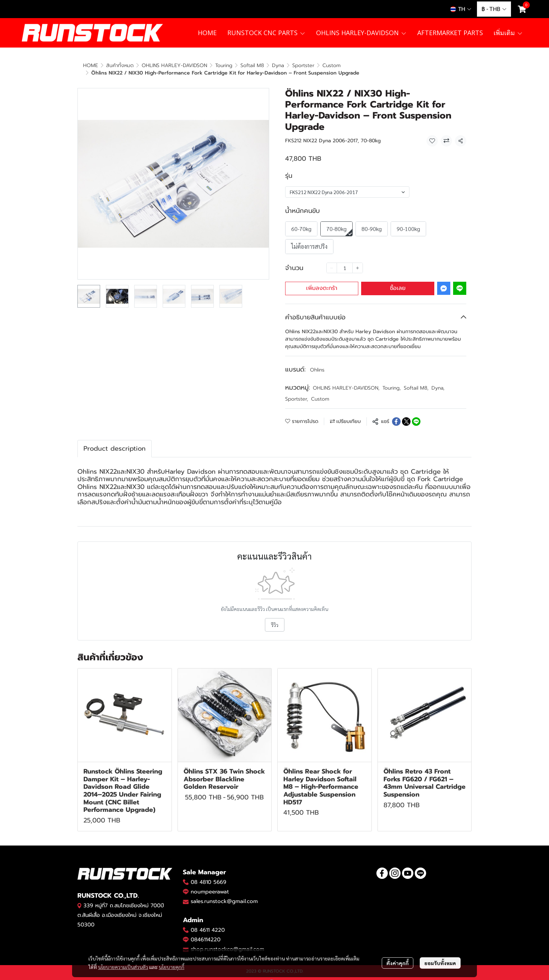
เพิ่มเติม (508, 33)
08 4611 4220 (208, 923)
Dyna (438, 381)
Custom (127, 65)
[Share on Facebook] (396, 414)
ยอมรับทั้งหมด (440, 963)
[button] (461, 9)
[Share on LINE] (416, 414)
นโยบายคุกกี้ (172, 967)
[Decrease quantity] (332, 260)
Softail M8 (416, 381)
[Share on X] (406, 414)
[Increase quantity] (358, 260)
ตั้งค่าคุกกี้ (398, 963)
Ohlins (317, 362)
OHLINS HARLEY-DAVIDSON (346, 381)
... (108, 65)
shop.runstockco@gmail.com (227, 942)
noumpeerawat (210, 884)
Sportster (297, 392)
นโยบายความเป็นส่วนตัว (123, 967)
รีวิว (275, 617)
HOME (91, 65)
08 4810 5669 (208, 875)
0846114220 (206, 932)
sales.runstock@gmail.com (224, 894)
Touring (392, 381)
